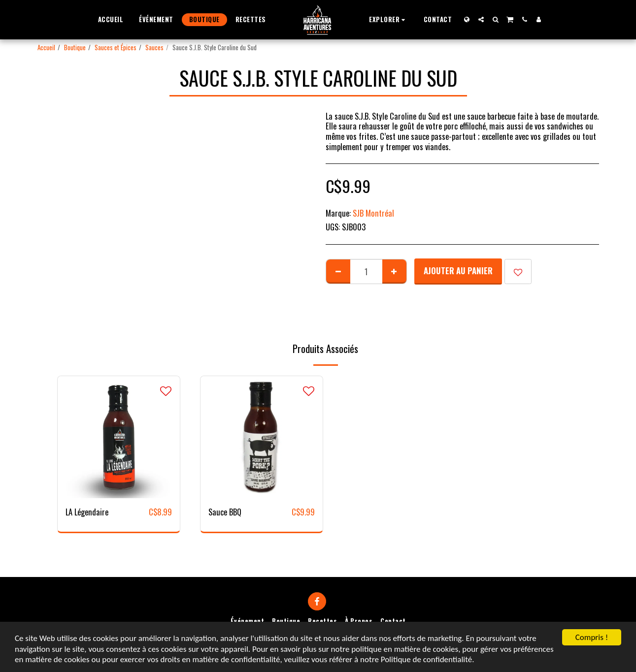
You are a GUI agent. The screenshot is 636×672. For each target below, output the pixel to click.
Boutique (75, 47)
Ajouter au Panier (458, 271)
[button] (388, 19)
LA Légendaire (87, 512)
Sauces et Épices (116, 47)
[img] (119, 437)
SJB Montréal (373, 213)
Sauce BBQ (225, 512)
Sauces (154, 47)
